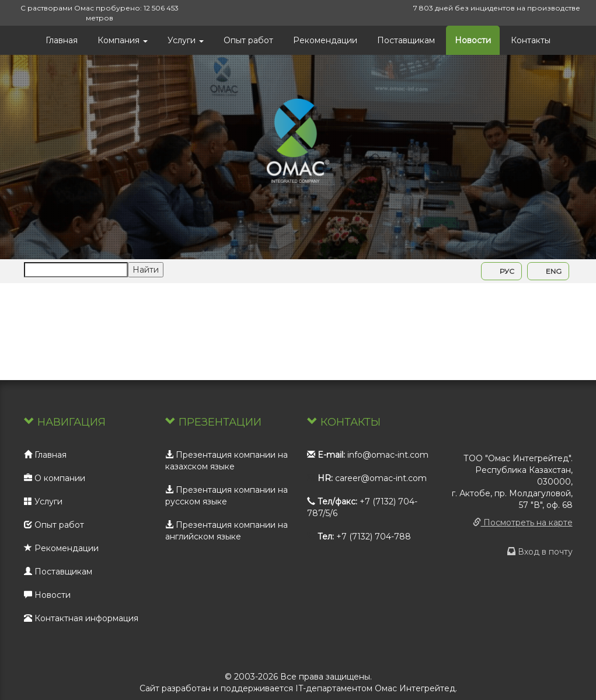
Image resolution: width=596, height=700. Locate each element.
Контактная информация (81, 618)
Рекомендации (325, 40)
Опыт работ (248, 40)
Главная (62, 40)
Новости (473, 40)
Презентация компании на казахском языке (226, 461)
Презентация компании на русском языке (226, 496)
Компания (123, 40)
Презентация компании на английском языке (226, 531)
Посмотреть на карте (523, 523)
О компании (55, 478)
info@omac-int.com (388, 455)
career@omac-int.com (381, 478)
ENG (548, 271)
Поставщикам (406, 40)
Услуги (186, 40)
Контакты (531, 40)
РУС (501, 271)
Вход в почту (540, 552)
